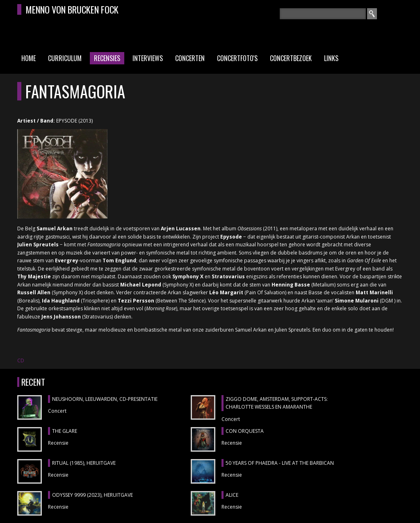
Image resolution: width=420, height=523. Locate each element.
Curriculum (65, 58)
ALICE (232, 495)
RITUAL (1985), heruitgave (84, 463)
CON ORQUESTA (245, 431)
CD (21, 360)
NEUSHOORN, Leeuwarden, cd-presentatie (105, 399)
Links (331, 58)
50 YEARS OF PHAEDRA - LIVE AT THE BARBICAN (280, 463)
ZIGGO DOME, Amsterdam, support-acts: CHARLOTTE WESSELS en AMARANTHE (277, 403)
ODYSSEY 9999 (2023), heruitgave (92, 495)
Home (29, 58)
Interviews (148, 58)
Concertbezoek (291, 58)
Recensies (107, 58)
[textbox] (323, 14)
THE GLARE (65, 431)
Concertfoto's (237, 58)
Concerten (190, 58)
